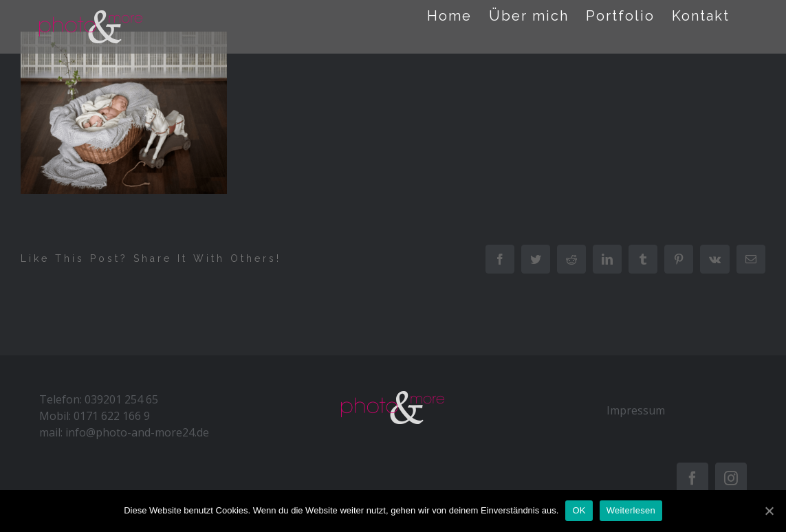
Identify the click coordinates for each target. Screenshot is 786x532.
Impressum (636, 410)
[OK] (769, 511)
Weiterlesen (631, 510)
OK (579, 510)
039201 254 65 (121, 399)
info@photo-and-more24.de (137, 432)
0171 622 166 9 (112, 416)
